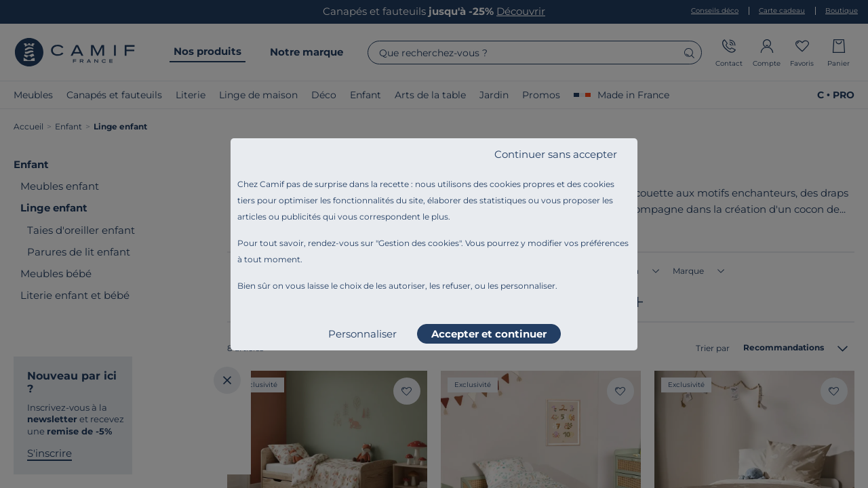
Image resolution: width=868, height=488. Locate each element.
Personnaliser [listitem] (362, 334)
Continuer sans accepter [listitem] (556, 154)
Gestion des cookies (419, 243)
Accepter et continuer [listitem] (489, 334)
